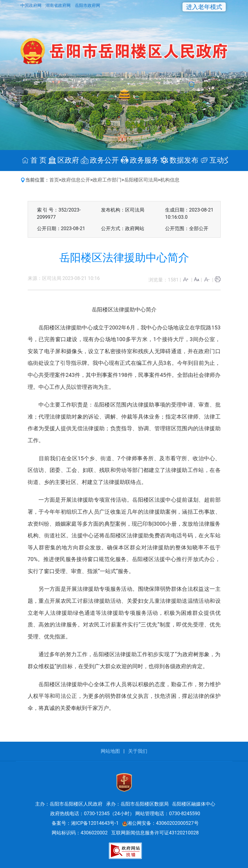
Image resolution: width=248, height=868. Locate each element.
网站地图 (110, 751)
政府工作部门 (107, 180)
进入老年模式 (204, 7)
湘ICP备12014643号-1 (95, 823)
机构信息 (170, 180)
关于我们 (138, 751)
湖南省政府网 (58, 5)
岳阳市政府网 (87, 5)
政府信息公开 (76, 180)
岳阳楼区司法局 (141, 180)
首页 (54, 180)
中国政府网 (31, 5)
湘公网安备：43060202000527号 (161, 823)
